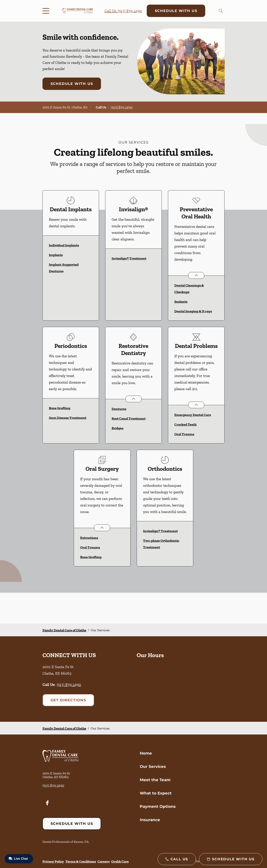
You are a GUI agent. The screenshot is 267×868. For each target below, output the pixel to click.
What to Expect (156, 793)
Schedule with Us (176, 11)
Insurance (150, 820)
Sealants (181, 302)
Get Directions (68, 700)
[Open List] (196, 275)
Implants (56, 255)
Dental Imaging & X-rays (193, 311)
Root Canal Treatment (129, 418)
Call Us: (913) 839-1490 (123, 11)
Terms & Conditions (81, 861)
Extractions (89, 538)
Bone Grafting (60, 408)
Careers (104, 861)
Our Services (153, 767)
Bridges (117, 428)
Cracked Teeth (185, 424)
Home (146, 753)
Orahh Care (120, 861)
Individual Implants (64, 245)
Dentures (119, 409)
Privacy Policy (53, 861)
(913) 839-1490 (122, 107)
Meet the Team (155, 780)
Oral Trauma (184, 434)
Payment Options (158, 806)
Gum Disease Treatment (68, 418)
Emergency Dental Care (193, 415)
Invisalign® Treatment (129, 258)
